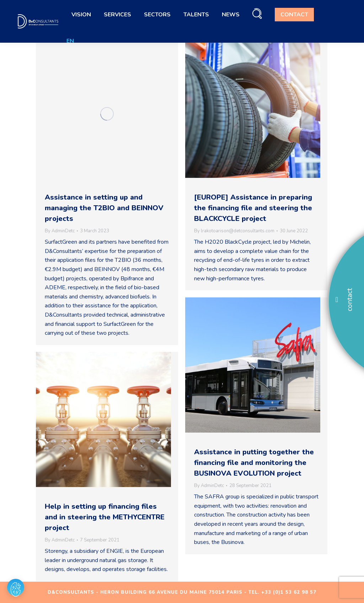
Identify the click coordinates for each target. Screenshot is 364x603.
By (60, 231)
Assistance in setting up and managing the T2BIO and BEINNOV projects (104, 208)
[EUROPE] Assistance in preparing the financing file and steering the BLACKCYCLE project (253, 208)
